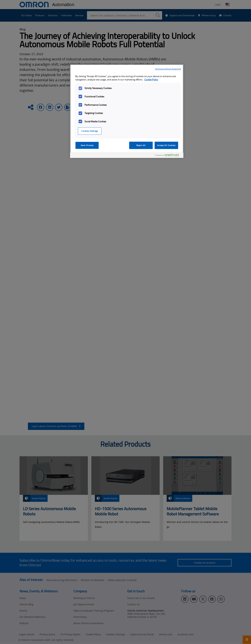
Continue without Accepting (168, 69)
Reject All (141, 145)
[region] (127, 111)
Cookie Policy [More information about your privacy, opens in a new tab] (151, 80)
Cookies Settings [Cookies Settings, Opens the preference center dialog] (90, 131)
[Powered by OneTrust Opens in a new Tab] (168, 156)
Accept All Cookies (166, 145)
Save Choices (87, 145)
